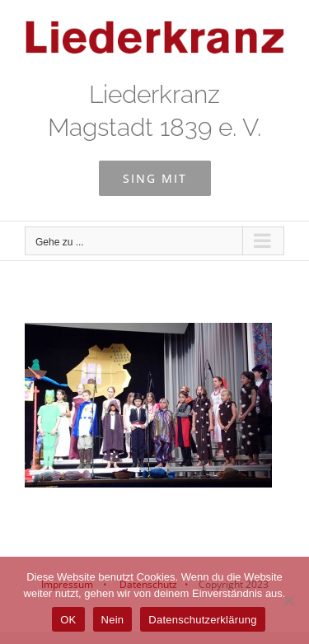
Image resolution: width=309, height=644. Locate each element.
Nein (113, 620)
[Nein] (288, 600)
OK (68, 620)
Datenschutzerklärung (202, 620)
